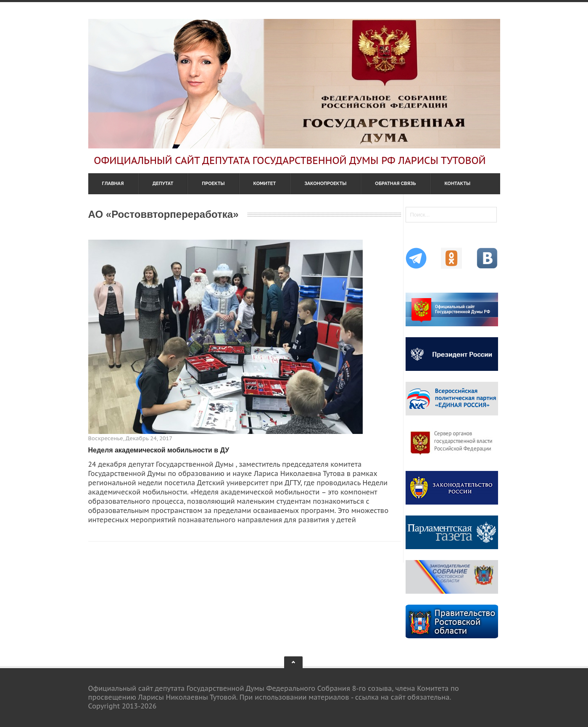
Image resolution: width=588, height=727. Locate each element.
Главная (113, 184)
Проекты (213, 184)
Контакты (457, 184)
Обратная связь (395, 184)
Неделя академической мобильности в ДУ (159, 450)
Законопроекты (325, 184)
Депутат (163, 184)
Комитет (265, 184)
